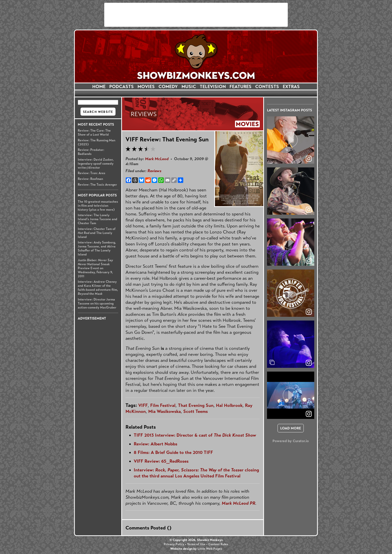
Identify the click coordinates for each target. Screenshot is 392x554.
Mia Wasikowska (164, 411)
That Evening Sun (196, 405)
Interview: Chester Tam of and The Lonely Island (97, 233)
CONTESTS (267, 87)
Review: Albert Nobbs (155, 444)
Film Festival (163, 405)
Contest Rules (218, 544)
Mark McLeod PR (238, 503)
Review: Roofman (90, 179)
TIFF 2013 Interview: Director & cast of (195, 435)
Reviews (154, 171)
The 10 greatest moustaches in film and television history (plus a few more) (98, 206)
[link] (309, 363)
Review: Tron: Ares (91, 173)
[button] (291, 140)
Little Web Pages (210, 549)
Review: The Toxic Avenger (97, 185)
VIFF (143, 405)
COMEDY (168, 87)
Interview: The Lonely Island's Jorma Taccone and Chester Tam (97, 219)
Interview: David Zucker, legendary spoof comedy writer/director (96, 164)
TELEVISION (213, 87)
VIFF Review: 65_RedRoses (161, 461)
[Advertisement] (196, 15)
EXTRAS (291, 87)
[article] (291, 140)
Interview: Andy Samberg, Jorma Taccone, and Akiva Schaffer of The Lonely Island (97, 248)
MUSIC (189, 87)
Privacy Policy (174, 544)
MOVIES (146, 87)
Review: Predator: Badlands (91, 152)
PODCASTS (121, 87)
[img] (291, 344)
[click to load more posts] (291, 428)
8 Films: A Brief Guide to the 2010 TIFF (173, 452)
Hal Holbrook (229, 405)
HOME (99, 87)
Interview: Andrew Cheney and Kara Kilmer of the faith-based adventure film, (98, 288)
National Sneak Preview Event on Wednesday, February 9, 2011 (95, 268)
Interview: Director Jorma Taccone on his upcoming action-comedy (97, 304)
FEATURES (240, 87)
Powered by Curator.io (291, 441)
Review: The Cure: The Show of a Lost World (94, 133)
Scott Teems (195, 411)
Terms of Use (196, 544)
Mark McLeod (157, 159)
